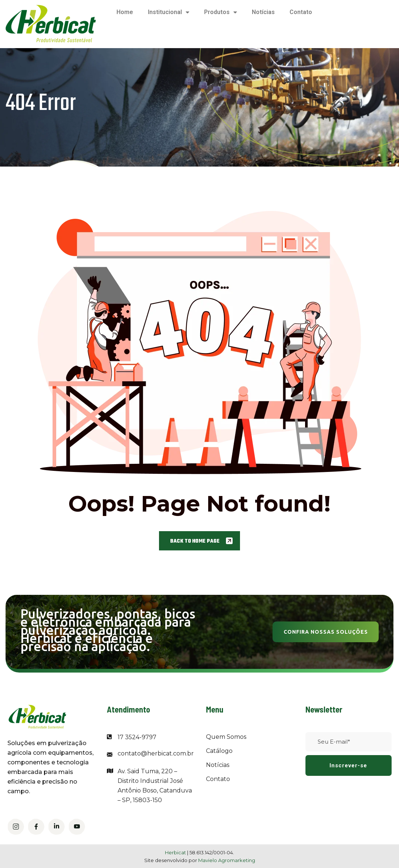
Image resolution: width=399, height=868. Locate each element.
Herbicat (176, 852)
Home (125, 12)
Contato (301, 12)
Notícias (263, 12)
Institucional (169, 12)
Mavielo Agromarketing (227, 860)
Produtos (221, 12)
